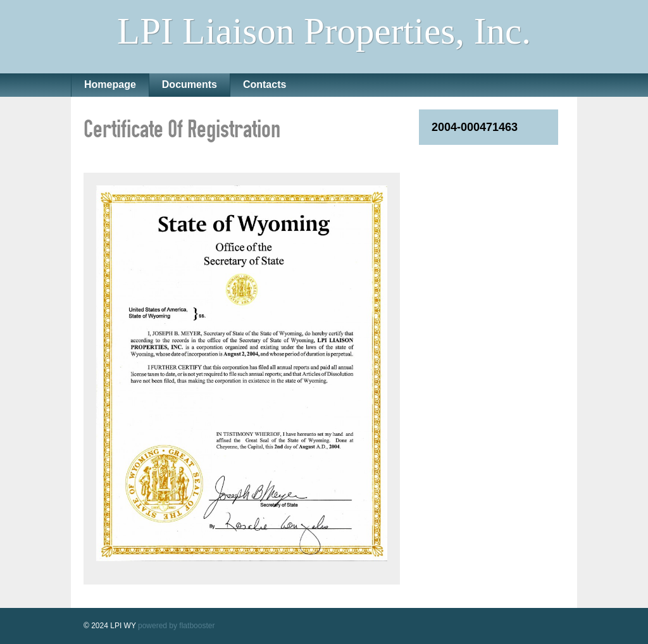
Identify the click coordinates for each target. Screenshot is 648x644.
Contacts (265, 84)
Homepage (110, 84)
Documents (190, 84)
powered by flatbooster (176, 626)
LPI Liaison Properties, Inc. (324, 31)
